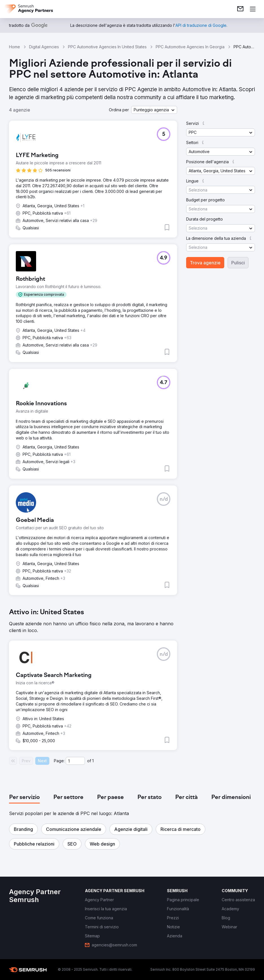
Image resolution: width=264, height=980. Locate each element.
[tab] (24, 798)
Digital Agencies (44, 47)
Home (15, 47)
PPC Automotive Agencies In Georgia (190, 47)
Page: (59, 761)
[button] (154, 110)
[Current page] (75, 761)
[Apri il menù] (253, 9)
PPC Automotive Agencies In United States (107, 47)
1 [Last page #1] (93, 761)
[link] (240, 9)
